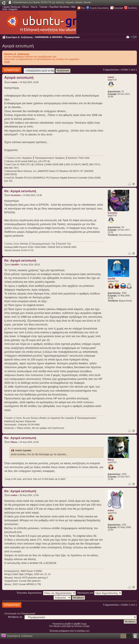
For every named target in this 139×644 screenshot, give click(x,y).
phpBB (68, 624)
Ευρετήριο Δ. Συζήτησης (19, 37)
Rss (83, 8)
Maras (14, 442)
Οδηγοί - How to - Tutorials (35, 7)
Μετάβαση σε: (15, 617)
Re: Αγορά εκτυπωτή (20, 191)
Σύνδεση (132, 8)
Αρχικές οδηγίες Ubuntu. (79, 2)
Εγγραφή (118, 8)
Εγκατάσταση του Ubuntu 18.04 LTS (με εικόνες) (39, 2)
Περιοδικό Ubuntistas (59, 7)
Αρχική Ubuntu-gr (12, 7)
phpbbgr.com (83, 631)
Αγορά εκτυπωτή (18, 46)
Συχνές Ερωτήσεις (99, 8)
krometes (16, 195)
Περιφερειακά (72, 37)
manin (14, 82)
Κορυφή (134, 184)
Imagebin (13, 9)
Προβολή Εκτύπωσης (128, 37)
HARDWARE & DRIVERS (49, 37)
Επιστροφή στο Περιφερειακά (20, 613)
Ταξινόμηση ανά (100, 593)
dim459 (15, 265)
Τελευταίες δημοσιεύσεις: (46, 593)
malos (14, 495)
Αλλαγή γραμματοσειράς (134, 37)
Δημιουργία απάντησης (12, 70)
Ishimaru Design (82, 626)
